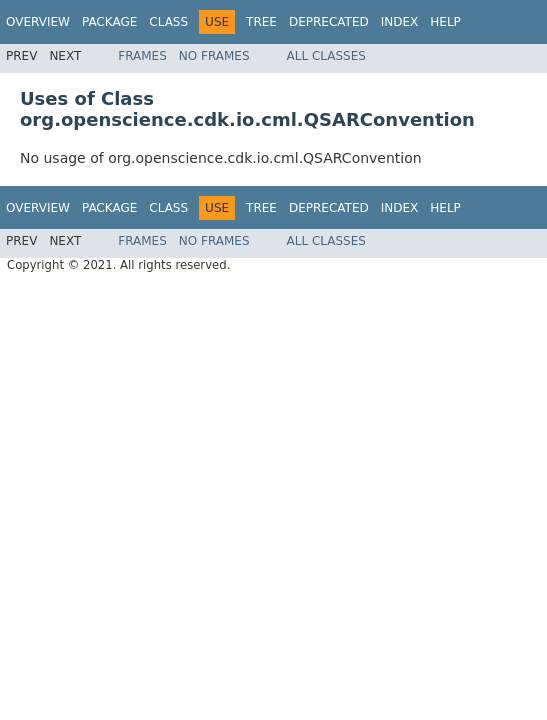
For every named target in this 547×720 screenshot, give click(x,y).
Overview (38, 22)
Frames (142, 56)
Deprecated (329, 22)
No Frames (214, 56)
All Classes (326, 56)
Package (109, 22)
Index (400, 22)
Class (168, 22)
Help (445, 22)
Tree (261, 22)
